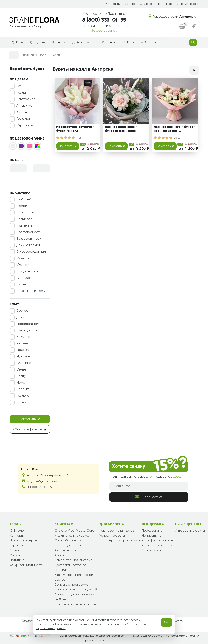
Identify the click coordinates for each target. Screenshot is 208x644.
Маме (21, 383)
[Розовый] (29, 146)
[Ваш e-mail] (149, 486)
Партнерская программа (120, 541)
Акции (59, 555)
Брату (21, 376)
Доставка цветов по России (70, 568)
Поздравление (28, 271)
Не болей (24, 200)
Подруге (23, 389)
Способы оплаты (68, 541)
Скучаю (23, 258)
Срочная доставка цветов (75, 604)
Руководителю (28, 330)
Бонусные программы (72, 585)
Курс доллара (66, 550)
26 (177, 138)
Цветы (59, 42)
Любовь (22, 206)
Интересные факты (190, 531)
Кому (129, 42)
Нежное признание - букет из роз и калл (121, 129)
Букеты (37, 43)
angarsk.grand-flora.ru (183, 636)
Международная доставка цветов (76, 577)
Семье (21, 370)
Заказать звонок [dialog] (104, 31)
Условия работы (112, 536)
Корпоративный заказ (117, 531)
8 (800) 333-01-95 (104, 20)
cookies (62, 620)
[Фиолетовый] (21, 146)
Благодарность (29, 232)
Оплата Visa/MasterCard (75, 531)
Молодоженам (28, 324)
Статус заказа (188, 4)
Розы (18, 42)
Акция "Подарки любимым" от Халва (75, 597)
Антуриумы (25, 106)
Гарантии (17, 546)
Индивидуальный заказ (72, 536)
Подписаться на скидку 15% (76, 590)
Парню (22, 402)
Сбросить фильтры (30, 429)
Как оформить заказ (157, 541)
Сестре (22, 311)
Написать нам (153, 536)
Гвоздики (23, 119)
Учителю (23, 344)
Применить (30, 419)
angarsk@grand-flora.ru (44, 481)
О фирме (17, 531)
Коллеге (23, 396)
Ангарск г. (189, 17)
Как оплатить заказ (157, 546)
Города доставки (68, 546)
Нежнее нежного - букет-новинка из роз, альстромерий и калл (174, 130)
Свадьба (23, 278)
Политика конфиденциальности (27, 563)
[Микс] (37, 146)
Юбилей (23, 265)
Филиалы (17, 555)
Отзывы (15, 550)
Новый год (24, 219)
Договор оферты (23, 541)
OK (166, 622)
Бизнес (22, 285)
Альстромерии (28, 99)
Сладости (28, 621)
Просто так (25, 213)
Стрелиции (25, 125)
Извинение (24, 226)
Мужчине (23, 357)
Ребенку (23, 350)
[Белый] (13, 146)
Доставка (165, 4)
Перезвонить (152, 531)
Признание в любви (31, 291)
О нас (130, 4)
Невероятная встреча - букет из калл (75, 129)
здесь (177, 477)
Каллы (21, 93)
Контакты (113, 4)
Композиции (84, 42)
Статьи (149, 42)
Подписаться (149, 497)
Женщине (24, 363)
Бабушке (23, 337)
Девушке (23, 317)
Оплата (146, 4)
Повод (109, 42)
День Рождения (28, 245)
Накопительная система (74, 560)
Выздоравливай (29, 239)
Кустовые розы (28, 112)
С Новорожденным (31, 252)
